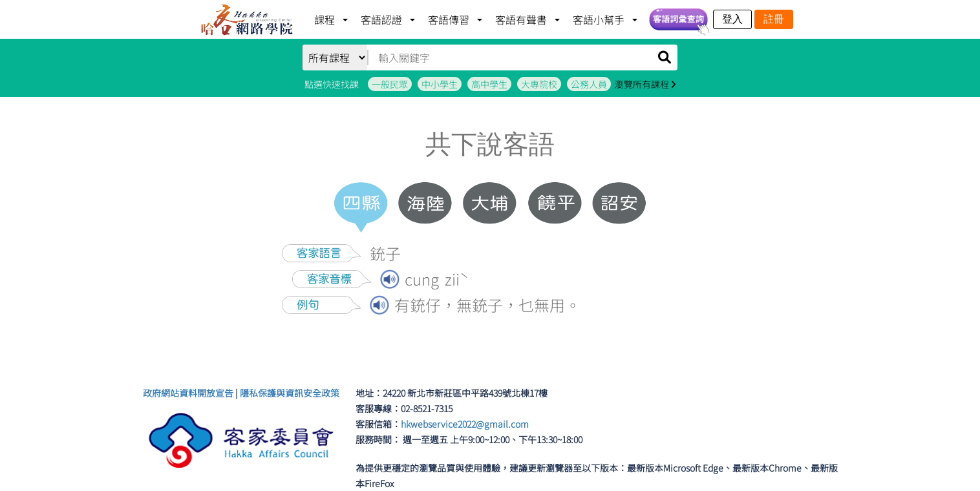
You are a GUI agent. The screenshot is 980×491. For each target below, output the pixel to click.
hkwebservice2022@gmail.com (465, 424)
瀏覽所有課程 (645, 84)
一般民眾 (390, 84)
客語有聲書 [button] (522, 19)
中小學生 (440, 84)
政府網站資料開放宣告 (188, 393)
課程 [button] (326, 19)
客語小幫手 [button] (600, 19)
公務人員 (589, 84)
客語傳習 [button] (450, 19)
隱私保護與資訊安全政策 (290, 393)
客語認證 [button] (383, 19)
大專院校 (539, 84)
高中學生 (489, 84)
